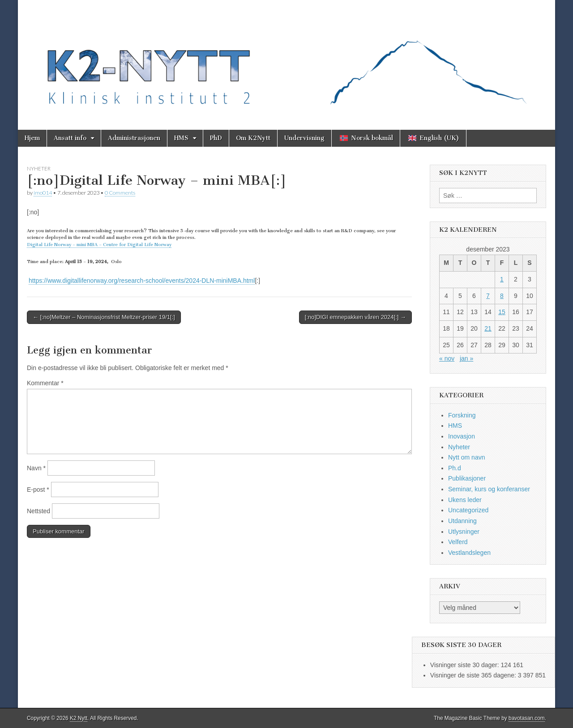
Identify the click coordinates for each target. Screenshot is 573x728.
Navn (36, 468)
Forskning (462, 415)
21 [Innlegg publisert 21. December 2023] (488, 328)
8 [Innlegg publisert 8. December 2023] (502, 296)
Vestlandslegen (469, 553)
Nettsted (38, 511)
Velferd (458, 542)
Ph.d (455, 468)
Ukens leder (465, 500)
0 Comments (120, 193)
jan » (466, 358)
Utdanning (462, 521)
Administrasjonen (134, 138)
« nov (447, 358)
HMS (181, 138)
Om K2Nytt (253, 138)
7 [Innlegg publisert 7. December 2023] (488, 296)
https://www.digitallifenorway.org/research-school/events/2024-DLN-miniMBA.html (142, 281)
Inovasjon (462, 436)
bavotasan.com (527, 718)
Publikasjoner (467, 478)
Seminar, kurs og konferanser (489, 489)
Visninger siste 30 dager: (466, 665)
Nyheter (39, 168)
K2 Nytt (79, 718)
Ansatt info (70, 138)
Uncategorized (468, 510)
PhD (216, 138)
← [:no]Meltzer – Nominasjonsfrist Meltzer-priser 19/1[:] (104, 317)
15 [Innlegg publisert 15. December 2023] (502, 312)
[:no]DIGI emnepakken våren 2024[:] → (355, 317)
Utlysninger (464, 532)
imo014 (43, 193)
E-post (38, 490)
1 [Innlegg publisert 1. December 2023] (502, 279)
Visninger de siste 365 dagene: (474, 675)
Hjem (32, 138)
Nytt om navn (466, 457)
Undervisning (304, 138)
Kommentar (45, 383)
